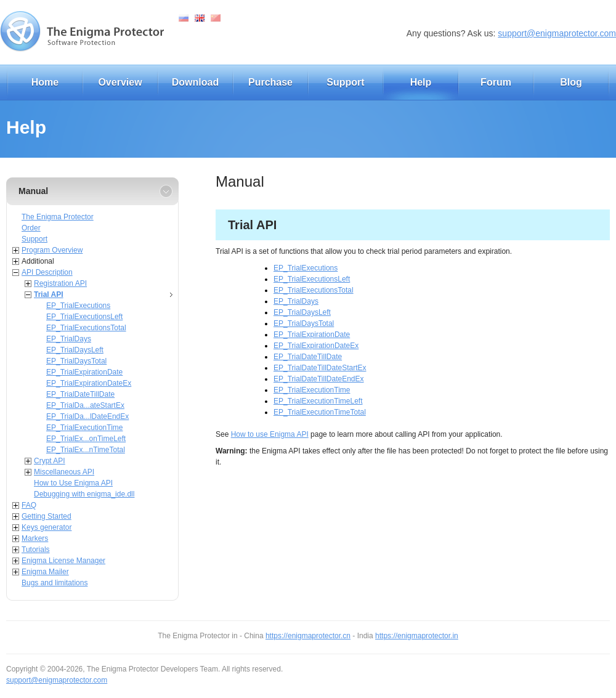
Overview (120, 82)
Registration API (60, 283)
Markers (35, 538)
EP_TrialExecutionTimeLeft (318, 401)
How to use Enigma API (270, 434)
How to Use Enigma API (73, 483)
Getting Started (47, 516)
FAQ (29, 505)
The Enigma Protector (58, 217)
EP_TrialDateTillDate (80, 394)
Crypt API (50, 461)
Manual (33, 191)
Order (31, 228)
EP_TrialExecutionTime (85, 428)
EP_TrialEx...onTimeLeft (86, 439)
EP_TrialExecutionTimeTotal (320, 412)
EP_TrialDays (69, 339)
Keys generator (47, 527)
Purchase (270, 82)
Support (345, 82)
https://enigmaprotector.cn (308, 636)
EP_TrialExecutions (78, 306)
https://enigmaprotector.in (417, 636)
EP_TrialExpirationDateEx (89, 383)
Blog (571, 82)
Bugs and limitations (55, 583)
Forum (496, 82)
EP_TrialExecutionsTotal (86, 328)
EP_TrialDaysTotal (76, 361)
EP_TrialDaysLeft (75, 350)
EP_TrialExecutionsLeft (84, 317)
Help (421, 82)
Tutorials (36, 550)
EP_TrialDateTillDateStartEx (320, 368)
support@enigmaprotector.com (557, 33)
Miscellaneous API (64, 472)
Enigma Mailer (45, 572)
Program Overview (52, 250)
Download (195, 82)
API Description (47, 272)
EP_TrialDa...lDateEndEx (87, 416)
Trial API (49, 294)
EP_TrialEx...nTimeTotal (86, 450)
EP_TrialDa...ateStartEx (85, 405)
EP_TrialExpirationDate (84, 372)
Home (45, 82)
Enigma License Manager (63, 561)
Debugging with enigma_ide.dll (84, 494)
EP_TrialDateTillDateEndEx (319, 379)
